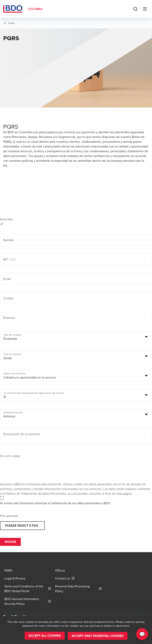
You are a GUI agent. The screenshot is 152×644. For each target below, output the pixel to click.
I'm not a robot (10, 456)
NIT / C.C (9, 259)
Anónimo (6, 219)
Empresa (9, 318)
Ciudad (8, 298)
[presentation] (30, 466)
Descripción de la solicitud (21, 434)
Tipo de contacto (13, 335)
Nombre (9, 240)
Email (7, 279)
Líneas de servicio (13, 412)
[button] (45, 636)
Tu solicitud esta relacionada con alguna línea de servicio (34, 393)
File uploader (9, 516)
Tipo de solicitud (12, 354)
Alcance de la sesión (15, 374)
